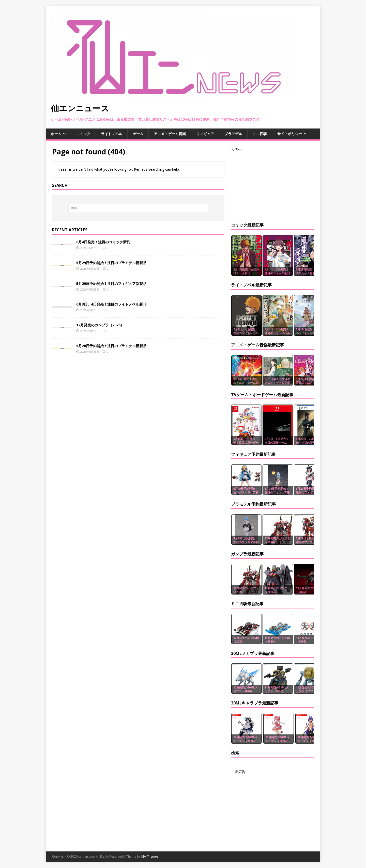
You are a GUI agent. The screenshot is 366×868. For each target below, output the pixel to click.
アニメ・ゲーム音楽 (170, 134)
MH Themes (150, 856)
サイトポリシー (290, 134)
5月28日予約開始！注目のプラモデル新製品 (111, 346)
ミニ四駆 (260, 134)
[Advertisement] (272, 184)
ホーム (56, 134)
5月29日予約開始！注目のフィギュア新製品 (111, 284)
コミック (83, 134)
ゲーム (138, 134)
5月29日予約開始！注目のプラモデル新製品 (111, 263)
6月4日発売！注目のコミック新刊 (103, 242)
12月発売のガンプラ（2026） (100, 325)
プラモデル (233, 134)
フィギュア (205, 134)
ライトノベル (112, 134)
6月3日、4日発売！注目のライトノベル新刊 (111, 304)
